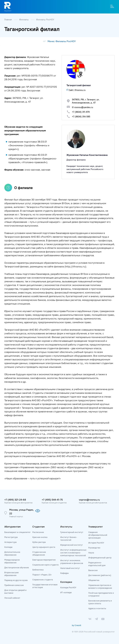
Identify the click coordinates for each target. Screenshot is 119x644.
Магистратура (11, 537)
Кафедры (64, 573)
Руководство (94, 548)
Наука (91, 553)
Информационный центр (100, 558)
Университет (96, 527)
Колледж (8, 547)
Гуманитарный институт (72, 532)
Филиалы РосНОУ (45, 20)
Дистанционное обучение (17, 567)
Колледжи (66, 582)
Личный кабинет (12, 598)
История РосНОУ (96, 543)
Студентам (39, 527)
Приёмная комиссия (14, 585)
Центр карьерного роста (44, 547)
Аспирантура (10, 542)
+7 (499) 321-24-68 (15, 500)
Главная (8, 20)
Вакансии (93, 570)
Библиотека (38, 570)
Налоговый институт (70, 568)
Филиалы (24, 20)
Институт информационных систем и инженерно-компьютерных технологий (73, 553)
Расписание (38, 532)
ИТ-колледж (66, 592)
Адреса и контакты (97, 608)
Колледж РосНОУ (68, 587)
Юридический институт (72, 545)
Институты (66, 527)
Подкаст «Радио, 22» (42, 575)
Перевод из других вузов (16, 580)
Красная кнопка (40, 537)
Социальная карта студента (45, 565)
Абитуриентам (12, 527)
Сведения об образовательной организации (98, 535)
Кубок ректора (39, 542)
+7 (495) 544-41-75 (52, 500)
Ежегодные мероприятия (44, 560)
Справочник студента (43, 580)
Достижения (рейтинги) (100, 575)
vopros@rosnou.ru (89, 500)
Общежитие (94, 580)
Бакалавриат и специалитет (17, 532)
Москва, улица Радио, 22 (22, 512)
